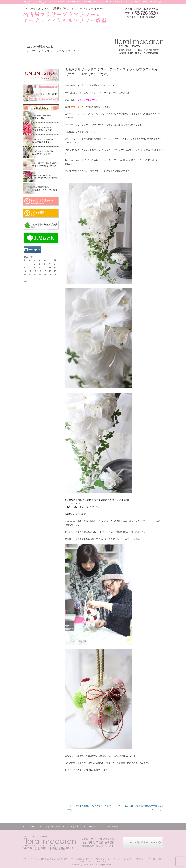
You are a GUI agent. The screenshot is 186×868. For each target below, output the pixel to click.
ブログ (127, 60)
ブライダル (84, 60)
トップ (31, 60)
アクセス (141, 60)
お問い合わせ (156, 60)
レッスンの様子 (112, 60)
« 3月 (26, 281)
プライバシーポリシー (108, 826)
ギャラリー (69, 60)
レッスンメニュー (51, 60)
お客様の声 (98, 60)
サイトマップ (155, 2)
